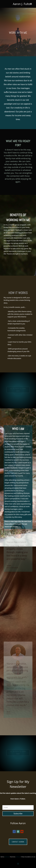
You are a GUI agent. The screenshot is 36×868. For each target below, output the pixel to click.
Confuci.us (18, 857)
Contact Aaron (18, 842)
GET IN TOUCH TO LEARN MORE (18, 390)
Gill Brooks (7, 857)
